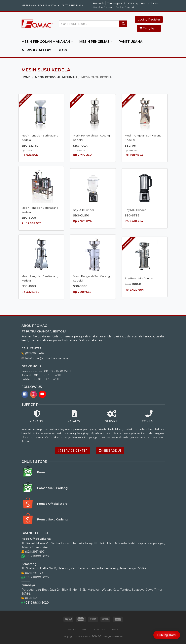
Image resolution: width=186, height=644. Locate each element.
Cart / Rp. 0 (149, 28)
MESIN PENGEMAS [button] (96, 42)
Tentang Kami (116, 3)
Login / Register (149, 19)
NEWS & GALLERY (37, 50)
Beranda (99, 3)
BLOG (62, 50)
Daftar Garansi (125, 7)
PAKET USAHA (131, 42)
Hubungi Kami (150, 3)
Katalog (133, 3)
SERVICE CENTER (73, 451)
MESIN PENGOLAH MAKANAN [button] (47, 42)
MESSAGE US (110, 451)
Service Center (103, 7)
